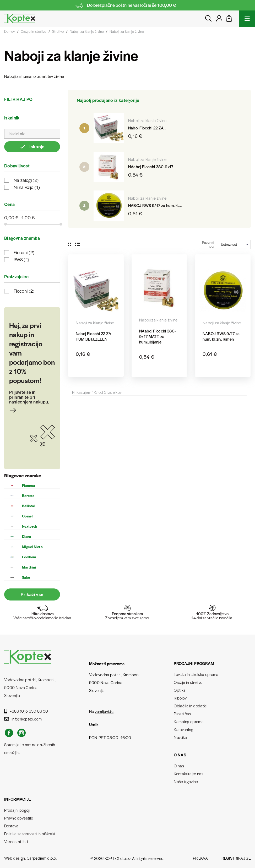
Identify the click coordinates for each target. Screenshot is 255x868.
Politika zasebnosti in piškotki (30, 834)
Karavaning (183, 729)
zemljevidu (104, 711)
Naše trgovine (186, 781)
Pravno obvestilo (19, 818)
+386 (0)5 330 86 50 (26, 711)
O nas (179, 766)
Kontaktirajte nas (189, 774)
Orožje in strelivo (188, 682)
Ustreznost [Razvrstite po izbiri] (234, 244)
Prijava (200, 858)
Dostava (11, 826)
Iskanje (32, 147)
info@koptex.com (23, 719)
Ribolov (180, 698)
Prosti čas (182, 714)
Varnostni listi (16, 841)
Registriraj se (236, 858)
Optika (180, 690)
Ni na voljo (27, 187)
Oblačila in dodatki (190, 706)
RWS (21, 259)
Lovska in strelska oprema (196, 674)
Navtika (180, 737)
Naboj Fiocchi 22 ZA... (147, 128)
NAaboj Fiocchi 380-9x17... (152, 166)
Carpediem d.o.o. (42, 858)
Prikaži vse (32, 594)
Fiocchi (24, 252)
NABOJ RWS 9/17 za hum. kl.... (155, 205)
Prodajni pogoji (17, 810)
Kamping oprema (189, 721)
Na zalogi (26, 180)
